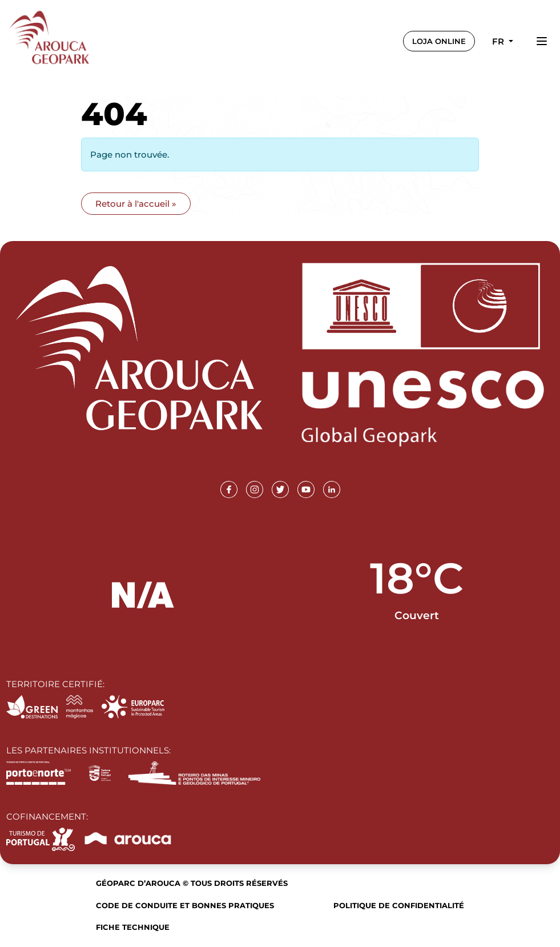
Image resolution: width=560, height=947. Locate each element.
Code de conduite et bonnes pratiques (185, 905)
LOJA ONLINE (439, 41)
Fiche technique (133, 927)
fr (499, 41)
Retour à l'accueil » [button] (136, 204)
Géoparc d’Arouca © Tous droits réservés (192, 883)
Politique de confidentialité (399, 905)
